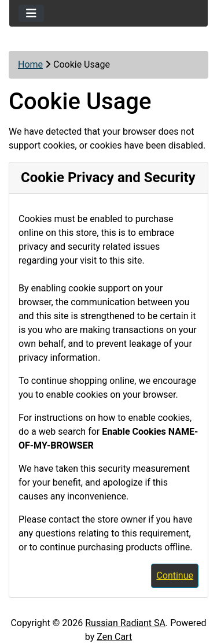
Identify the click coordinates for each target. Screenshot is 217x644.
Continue (175, 575)
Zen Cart (114, 637)
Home (30, 64)
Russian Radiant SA (125, 623)
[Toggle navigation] (31, 13)
